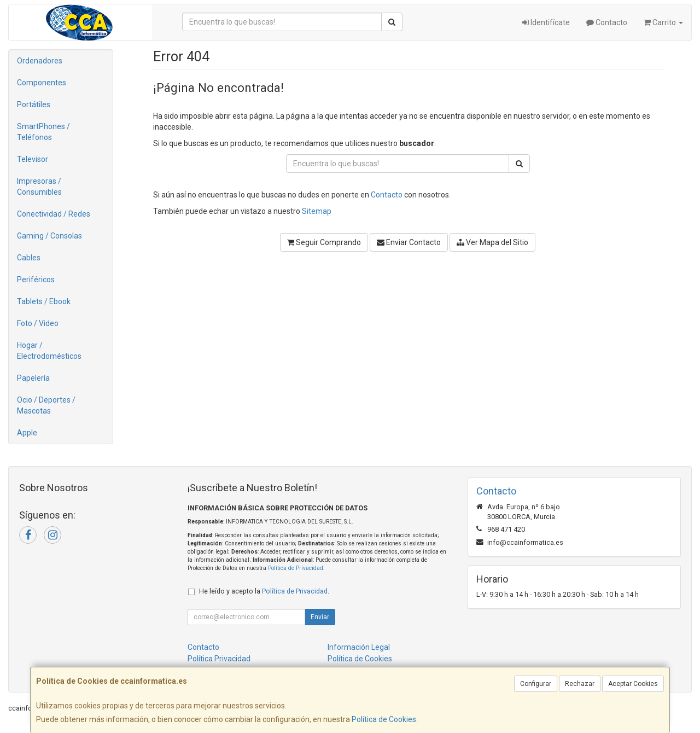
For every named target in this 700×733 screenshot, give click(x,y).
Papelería (33, 378)
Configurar (536, 684)
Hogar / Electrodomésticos (49, 351)
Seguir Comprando (324, 242)
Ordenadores (40, 61)
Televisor (33, 159)
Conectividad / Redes (54, 214)
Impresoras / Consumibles (39, 187)
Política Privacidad (219, 659)
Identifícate (546, 22)
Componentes (42, 83)
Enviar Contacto (409, 242)
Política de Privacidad (296, 568)
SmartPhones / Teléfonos (43, 132)
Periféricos (36, 280)
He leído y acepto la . (264, 591)
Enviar (320, 617)
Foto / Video (38, 323)
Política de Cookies (384, 719)
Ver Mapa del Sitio (492, 242)
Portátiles (34, 104)
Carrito (663, 22)
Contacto (607, 22)
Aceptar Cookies (633, 684)
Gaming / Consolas (49, 236)
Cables (29, 258)
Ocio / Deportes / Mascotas (46, 405)
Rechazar (580, 684)
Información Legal (359, 647)
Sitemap (317, 211)
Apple (27, 433)
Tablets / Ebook (44, 301)
